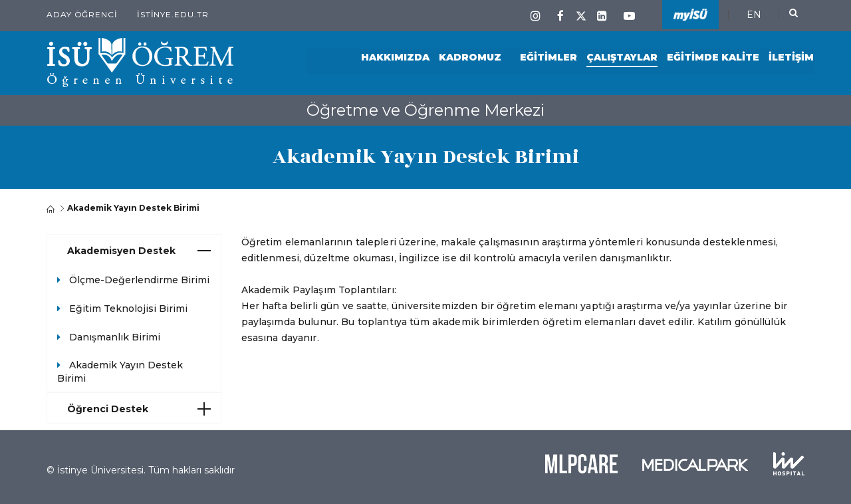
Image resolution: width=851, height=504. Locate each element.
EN (754, 15)
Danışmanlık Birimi (115, 337)
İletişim (791, 58)
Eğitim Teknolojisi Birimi (128, 309)
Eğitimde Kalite (713, 58)
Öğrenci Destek (139, 409)
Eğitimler (548, 58)
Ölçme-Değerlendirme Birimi (139, 280)
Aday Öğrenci (82, 14)
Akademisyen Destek (139, 251)
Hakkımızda (395, 58)
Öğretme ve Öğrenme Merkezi (425, 110)
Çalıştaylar (622, 58)
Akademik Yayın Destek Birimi (120, 372)
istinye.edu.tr (173, 14)
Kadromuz (470, 58)
